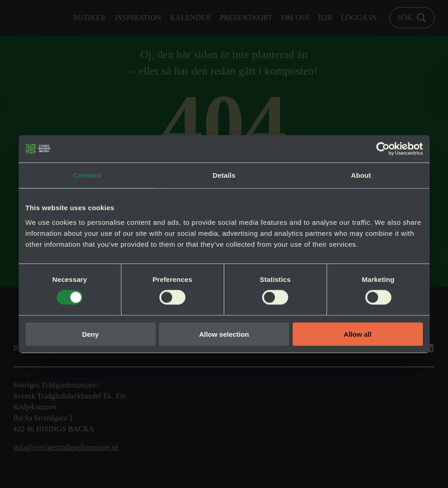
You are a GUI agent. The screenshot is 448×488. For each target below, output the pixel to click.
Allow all (358, 334)
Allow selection (224, 334)
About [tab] (361, 175)
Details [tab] (224, 175)
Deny (91, 334)
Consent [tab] (87, 175)
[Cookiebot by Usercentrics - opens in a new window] (383, 149)
